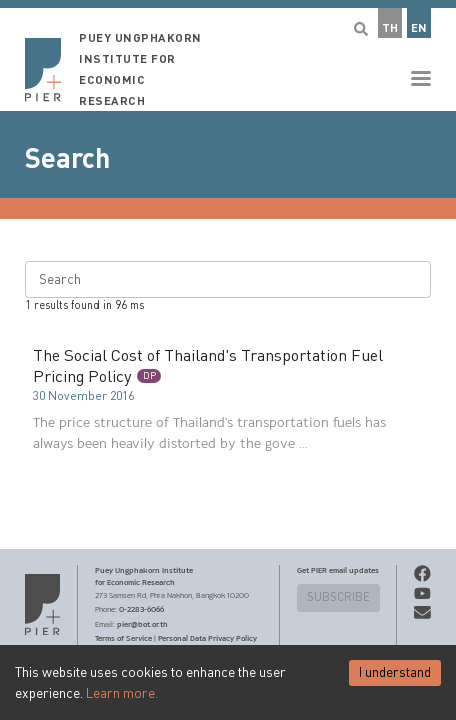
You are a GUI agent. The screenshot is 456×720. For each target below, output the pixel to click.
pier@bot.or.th (142, 624)
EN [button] (419, 28)
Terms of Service (123, 638)
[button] (228, 55)
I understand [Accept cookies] (395, 673)
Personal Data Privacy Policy (207, 638)
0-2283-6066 (141, 609)
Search (67, 159)
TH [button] (390, 28)
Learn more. (122, 694)
